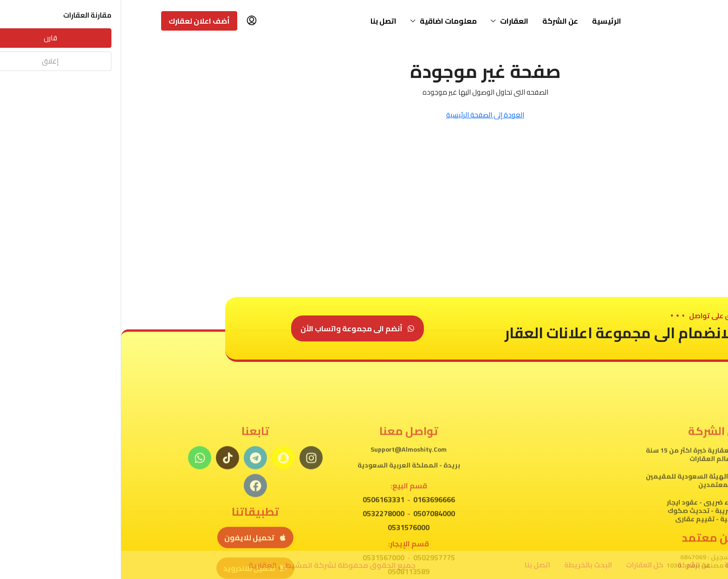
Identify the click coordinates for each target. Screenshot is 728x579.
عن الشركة (439, 21)
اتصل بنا (262, 21)
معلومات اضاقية (327, 21)
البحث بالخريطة (467, 565)
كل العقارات (523, 565)
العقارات (393, 21)
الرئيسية (485, 21)
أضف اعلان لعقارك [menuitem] (78, 21)
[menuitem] (130, 21)
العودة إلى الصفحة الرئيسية (364, 115)
